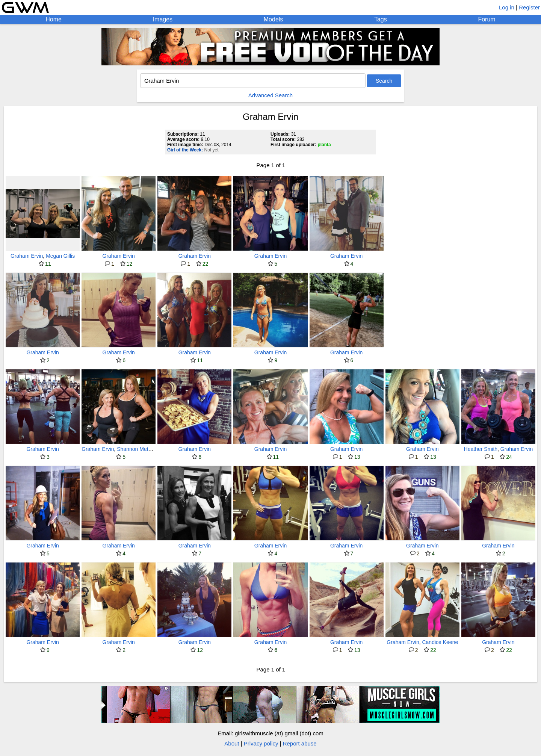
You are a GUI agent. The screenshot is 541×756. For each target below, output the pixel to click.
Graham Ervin (27, 256)
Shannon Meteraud (139, 449)
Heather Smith (481, 449)
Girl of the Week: (185, 150)
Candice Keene (440, 642)
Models (274, 19)
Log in (507, 7)
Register (529, 7)
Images (163, 19)
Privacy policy (261, 743)
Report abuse (300, 743)
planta (324, 145)
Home (54, 19)
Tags (381, 19)
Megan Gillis (60, 256)
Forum (487, 19)
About (232, 743)
